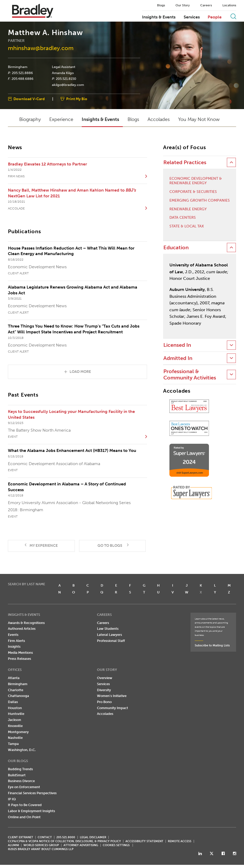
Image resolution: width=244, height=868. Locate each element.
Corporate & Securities (193, 192)
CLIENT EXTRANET (21, 838)
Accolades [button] (159, 120)
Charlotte (16, 690)
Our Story (183, 5)
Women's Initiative (112, 696)
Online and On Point (24, 817)
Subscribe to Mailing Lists (212, 645)
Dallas (13, 702)
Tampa (13, 744)
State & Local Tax (187, 227)
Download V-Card (29, 99)
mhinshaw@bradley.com (41, 48)
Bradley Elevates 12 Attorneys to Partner (47, 164)
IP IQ (12, 799)
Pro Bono (104, 702)
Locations (229, 5)
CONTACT (45, 838)
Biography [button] (30, 120)
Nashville (15, 738)
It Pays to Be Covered (25, 805)
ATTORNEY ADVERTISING (81, 845)
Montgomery (18, 732)
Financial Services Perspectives (32, 793)
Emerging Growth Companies (200, 201)
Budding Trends (20, 769)
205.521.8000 (66, 838)
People (215, 17)
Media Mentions (20, 653)
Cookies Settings (116, 846)
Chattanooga (18, 696)
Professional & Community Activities (190, 375)
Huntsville (16, 714)
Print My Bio (77, 99)
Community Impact (113, 708)
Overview (105, 678)
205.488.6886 (23, 79)
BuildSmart (17, 775)
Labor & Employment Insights (31, 811)
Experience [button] (61, 120)
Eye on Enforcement (24, 787)
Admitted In (178, 358)
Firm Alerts (16, 641)
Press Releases (19, 659)
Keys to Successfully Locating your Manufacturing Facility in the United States (71, 415)
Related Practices (185, 163)
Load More (80, 372)
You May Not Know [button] (199, 120)
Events (13, 635)
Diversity (104, 690)
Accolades (105, 714)
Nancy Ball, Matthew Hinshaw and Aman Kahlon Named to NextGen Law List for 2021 (72, 193)
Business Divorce (21, 781)
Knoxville (15, 726)
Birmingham (18, 67)
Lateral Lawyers (109, 635)
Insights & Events (159, 17)
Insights (14, 647)
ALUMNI (13, 845)
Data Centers (183, 218)
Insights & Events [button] (100, 120)
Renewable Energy (188, 209)
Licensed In (177, 345)
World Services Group (41, 845)
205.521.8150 (66, 79)
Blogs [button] (133, 120)
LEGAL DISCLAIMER (93, 838)
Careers (206, 5)
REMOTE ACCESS (180, 842)
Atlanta (14, 678)
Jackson (14, 720)
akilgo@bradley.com (68, 85)
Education (176, 248)
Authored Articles (22, 629)
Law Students (108, 629)
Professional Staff (111, 641)
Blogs (161, 5)
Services (192, 17)
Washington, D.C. (22, 750)
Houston (15, 708)
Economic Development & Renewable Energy (196, 181)
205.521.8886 (22, 73)
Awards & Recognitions (26, 623)
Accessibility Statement (144, 842)
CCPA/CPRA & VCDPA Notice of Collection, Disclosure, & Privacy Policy (64, 842)
